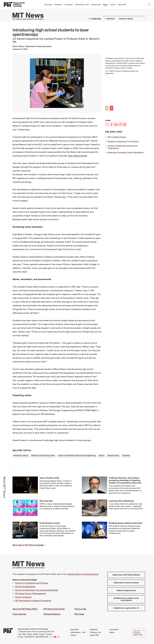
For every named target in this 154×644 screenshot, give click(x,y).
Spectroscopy (113, 455)
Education (48, 5)
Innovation (69, 5)
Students (126, 455)
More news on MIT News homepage (28, 545)
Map (24, 634)
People (35, 634)
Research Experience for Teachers (123, 141)
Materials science (21, 455)
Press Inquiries (19, 614)
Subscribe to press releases (126, 583)
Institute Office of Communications (83, 574)
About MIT (122, 5)
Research (58, 5)
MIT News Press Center (54, 609)
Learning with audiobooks (121, 501)
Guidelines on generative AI (126, 608)
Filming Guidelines (52, 614)
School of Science (23, 597)
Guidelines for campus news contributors (126, 599)
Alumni (113, 5)
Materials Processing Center (43, 455)
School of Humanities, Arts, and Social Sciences (37, 590)
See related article (77, 156)
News (105, 5)
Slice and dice (46, 501)
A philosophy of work (50, 523)
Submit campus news (126, 590)
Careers (42, 634)
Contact (49, 634)
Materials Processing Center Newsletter (126, 152)
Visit (20, 634)
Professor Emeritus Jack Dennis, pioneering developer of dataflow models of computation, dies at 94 (125, 480)
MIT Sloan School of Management (31, 593)
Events (29, 634)
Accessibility (29, 637)
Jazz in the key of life (49, 478)
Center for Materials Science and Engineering (77, 455)
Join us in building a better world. (138, 633)
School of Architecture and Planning (32, 583)
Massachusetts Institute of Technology (33, 629)
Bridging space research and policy (126, 523)
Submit (142, 19)
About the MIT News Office (25, 609)
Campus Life (96, 5)
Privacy (21, 637)
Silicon (101, 455)
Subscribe (96, 19)
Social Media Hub (42, 637)
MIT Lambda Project (117, 137)
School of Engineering (25, 587)
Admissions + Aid (82, 5)
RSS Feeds (79, 614)
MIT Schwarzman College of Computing (33, 601)
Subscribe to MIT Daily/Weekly (126, 575)
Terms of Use (80, 609)
